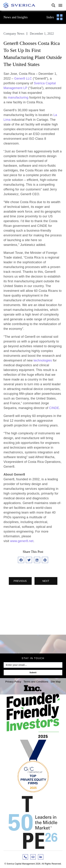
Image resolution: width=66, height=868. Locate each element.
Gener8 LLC (23, 78)
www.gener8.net (22, 541)
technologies (43, 360)
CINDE (54, 408)
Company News (14, 34)
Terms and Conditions (36, 682)
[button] (54, 5)
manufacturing (19, 98)
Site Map (56, 682)
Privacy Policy (13, 682)
